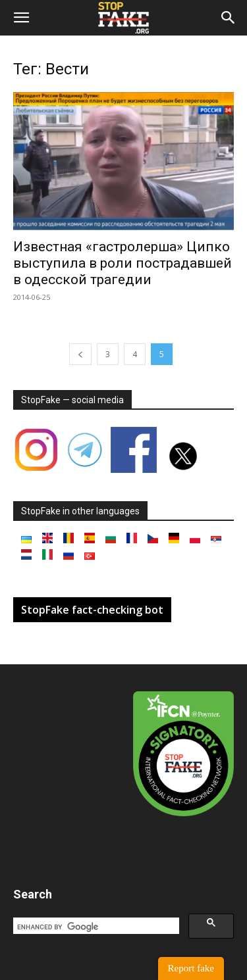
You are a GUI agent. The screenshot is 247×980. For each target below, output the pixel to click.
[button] (21, 18)
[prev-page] (80, 354)
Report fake (191, 968)
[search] (95, 927)
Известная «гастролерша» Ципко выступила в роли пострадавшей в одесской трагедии (123, 263)
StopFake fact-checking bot (92, 610)
